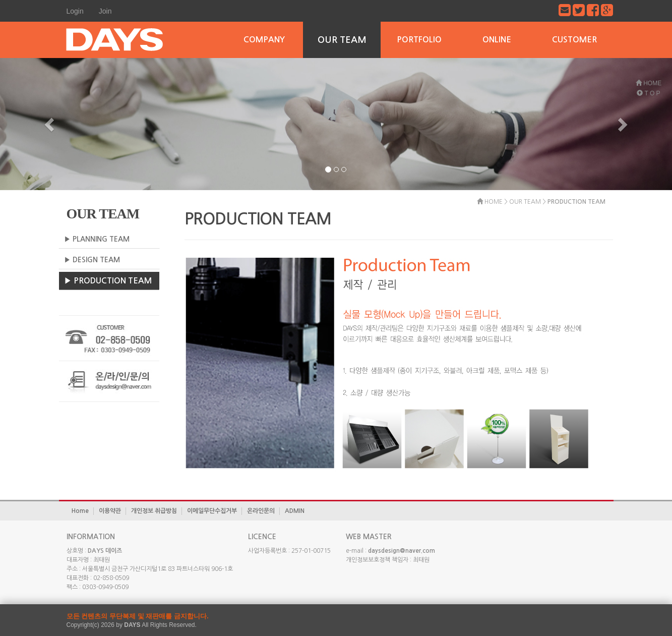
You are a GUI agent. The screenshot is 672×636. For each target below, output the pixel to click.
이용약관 (110, 511)
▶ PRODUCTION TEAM (108, 281)
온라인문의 (261, 511)
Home (80, 511)
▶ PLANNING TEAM (97, 239)
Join (105, 11)
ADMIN (295, 511)
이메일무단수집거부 (212, 511)
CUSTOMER (574, 40)
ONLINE (497, 40)
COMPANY (264, 40)
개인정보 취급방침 (154, 511)
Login (75, 11)
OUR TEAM (342, 40)
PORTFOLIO (419, 40)
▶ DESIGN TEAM (92, 260)
